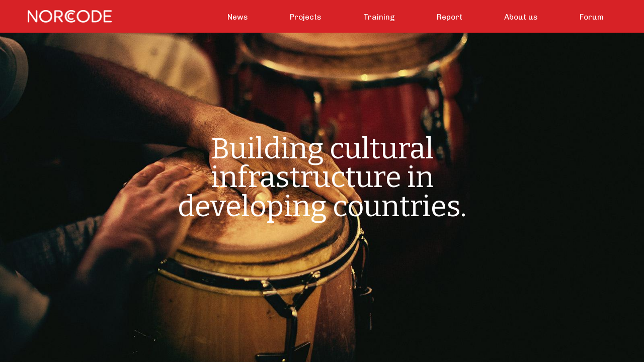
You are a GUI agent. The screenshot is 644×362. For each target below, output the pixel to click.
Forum (592, 17)
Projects (306, 17)
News (238, 17)
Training (379, 17)
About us (521, 17)
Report (450, 17)
